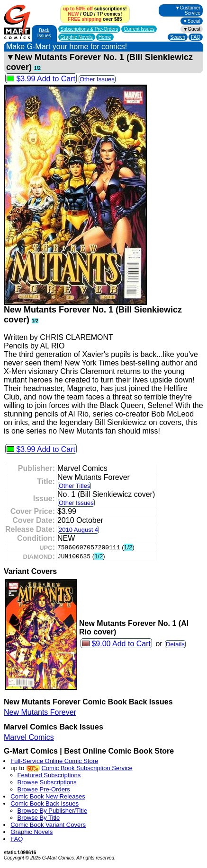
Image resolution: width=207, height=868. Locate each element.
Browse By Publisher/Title (53, 811)
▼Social (192, 21)
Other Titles (74, 486)
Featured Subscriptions (49, 775)
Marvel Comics (29, 737)
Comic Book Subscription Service (87, 768)
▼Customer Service (188, 10)
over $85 (95, 19)
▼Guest (192, 29)
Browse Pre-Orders (44, 789)
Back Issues (44, 33)
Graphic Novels (77, 37)
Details (175, 644)
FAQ (196, 37)
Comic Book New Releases (48, 796)
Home (105, 37)
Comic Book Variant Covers (48, 825)
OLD (88, 14)
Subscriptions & (90, 29)
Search (178, 37)
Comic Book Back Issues (45, 803)
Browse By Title (39, 818)
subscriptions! (95, 9)
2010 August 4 (78, 530)
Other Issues (97, 79)
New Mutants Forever (40, 712)
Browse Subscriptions (47, 782)
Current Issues (139, 29)
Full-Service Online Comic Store (54, 761)
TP (100, 14)
